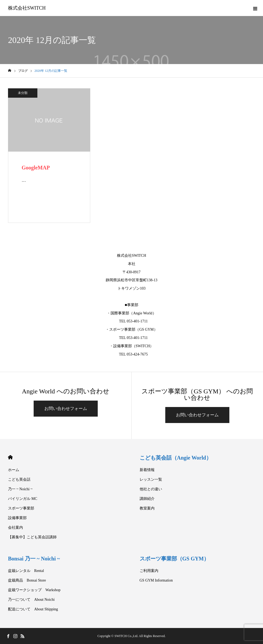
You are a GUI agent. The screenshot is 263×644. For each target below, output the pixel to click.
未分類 (23, 93)
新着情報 (147, 470)
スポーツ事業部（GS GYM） (174, 559)
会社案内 (15, 528)
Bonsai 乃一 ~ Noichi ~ (34, 559)
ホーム (14, 470)
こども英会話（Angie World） (176, 458)
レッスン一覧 (151, 479)
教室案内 (147, 508)
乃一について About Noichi (31, 600)
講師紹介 (147, 499)
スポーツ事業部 (21, 508)
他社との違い (151, 489)
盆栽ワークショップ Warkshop (34, 590)
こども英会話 (19, 479)
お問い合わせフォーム (66, 408)
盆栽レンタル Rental (26, 571)
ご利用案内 (149, 571)
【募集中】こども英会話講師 (32, 537)
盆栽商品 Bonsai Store (27, 580)
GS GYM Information (156, 580)
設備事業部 (17, 518)
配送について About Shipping (33, 609)
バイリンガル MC (23, 499)
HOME (10, 457)
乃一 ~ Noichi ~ (20, 489)
